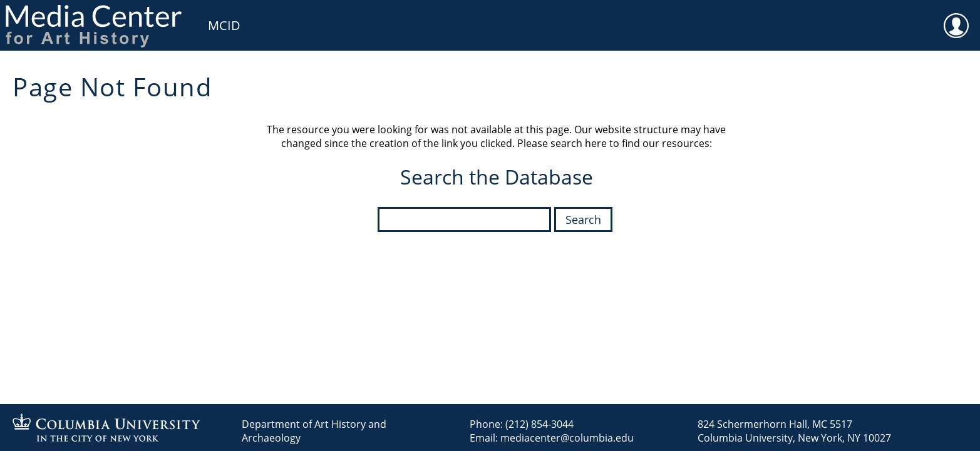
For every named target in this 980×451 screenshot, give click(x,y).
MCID (224, 25)
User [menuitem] (956, 18)
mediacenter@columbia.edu (567, 438)
